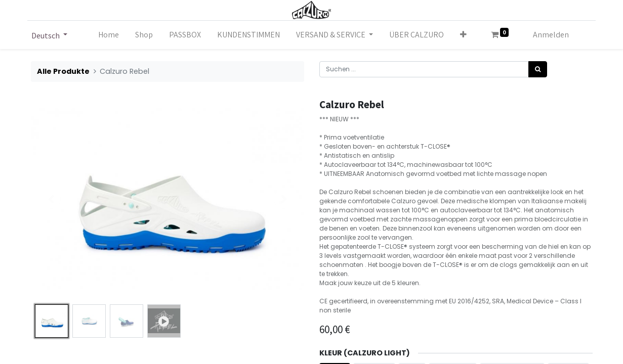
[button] (463, 35)
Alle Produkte (63, 71)
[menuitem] (109, 35)
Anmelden (551, 35)
